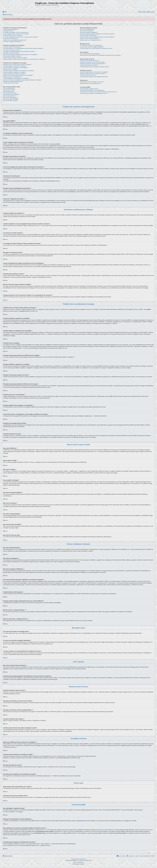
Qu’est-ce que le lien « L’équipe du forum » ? (91, 40)
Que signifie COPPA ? (8, 31)
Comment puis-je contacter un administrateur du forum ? (94, 93)
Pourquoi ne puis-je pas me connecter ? (13, 35)
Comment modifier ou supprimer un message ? (15, 66)
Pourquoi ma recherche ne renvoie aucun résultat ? (93, 62)
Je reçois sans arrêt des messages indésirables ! (92, 47)
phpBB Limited (46, 810)
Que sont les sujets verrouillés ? (11, 99)
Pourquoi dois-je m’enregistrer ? (11, 29)
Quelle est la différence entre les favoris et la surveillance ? (94, 72)
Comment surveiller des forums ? (88, 75)
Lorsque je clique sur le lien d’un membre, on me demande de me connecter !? (24, 59)
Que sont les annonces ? (9, 96)
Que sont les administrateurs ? (87, 29)
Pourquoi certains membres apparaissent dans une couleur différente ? (97, 37)
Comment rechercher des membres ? (89, 65)
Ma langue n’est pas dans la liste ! (11, 53)
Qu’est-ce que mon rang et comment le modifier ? (15, 58)
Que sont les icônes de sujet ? (10, 101)
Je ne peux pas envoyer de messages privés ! (91, 45)
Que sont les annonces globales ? (11, 94)
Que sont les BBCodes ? (9, 88)
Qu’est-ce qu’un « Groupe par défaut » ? (90, 38)
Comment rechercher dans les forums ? (90, 60)
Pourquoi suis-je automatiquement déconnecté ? (15, 40)
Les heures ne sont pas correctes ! (12, 50)
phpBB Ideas (83, 821)
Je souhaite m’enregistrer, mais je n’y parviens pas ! (16, 32)
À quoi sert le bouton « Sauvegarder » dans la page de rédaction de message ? (22, 80)
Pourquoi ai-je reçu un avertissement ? (13, 77)
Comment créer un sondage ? (10, 69)
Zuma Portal (83, 859)
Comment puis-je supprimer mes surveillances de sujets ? (94, 77)
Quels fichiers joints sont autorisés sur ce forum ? (92, 82)
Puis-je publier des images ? (10, 93)
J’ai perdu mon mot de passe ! (10, 38)
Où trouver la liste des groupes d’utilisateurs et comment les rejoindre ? (97, 34)
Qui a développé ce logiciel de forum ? (89, 89)
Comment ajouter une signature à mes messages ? (16, 68)
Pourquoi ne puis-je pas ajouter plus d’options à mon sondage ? (19, 71)
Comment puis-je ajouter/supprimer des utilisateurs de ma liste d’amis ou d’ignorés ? (101, 55)
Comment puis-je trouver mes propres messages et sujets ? (95, 67)
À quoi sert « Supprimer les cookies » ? (13, 42)
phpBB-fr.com (81, 862)
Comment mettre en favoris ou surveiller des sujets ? (93, 74)
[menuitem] (5, 12)
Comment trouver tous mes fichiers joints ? (90, 83)
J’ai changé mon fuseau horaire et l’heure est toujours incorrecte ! (19, 51)
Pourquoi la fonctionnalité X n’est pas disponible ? (92, 90)
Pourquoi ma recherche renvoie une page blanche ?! (93, 64)
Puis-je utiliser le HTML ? (9, 90)
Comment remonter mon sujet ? (11, 83)
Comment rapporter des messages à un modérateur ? (16, 78)
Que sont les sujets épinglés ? (10, 98)
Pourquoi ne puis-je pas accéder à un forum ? (14, 74)
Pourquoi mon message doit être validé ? (13, 81)
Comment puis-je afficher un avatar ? (12, 56)
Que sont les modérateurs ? (87, 31)
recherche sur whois (103, 830)
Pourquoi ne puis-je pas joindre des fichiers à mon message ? (18, 75)
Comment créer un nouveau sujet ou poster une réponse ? (17, 65)
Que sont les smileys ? (9, 91)
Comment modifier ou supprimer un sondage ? (14, 72)
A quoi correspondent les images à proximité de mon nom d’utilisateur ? (21, 55)
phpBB (48, 256)
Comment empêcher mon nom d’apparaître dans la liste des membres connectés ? (23, 48)
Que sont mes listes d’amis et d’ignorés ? (90, 54)
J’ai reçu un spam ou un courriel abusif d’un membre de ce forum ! (96, 48)
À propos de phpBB (8, 812)
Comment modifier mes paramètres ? (12, 47)
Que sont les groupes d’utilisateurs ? (89, 32)
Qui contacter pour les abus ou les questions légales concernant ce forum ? (98, 92)
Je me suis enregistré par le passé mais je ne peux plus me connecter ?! (21, 37)
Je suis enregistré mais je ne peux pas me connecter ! (16, 34)
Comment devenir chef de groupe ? (89, 35)
